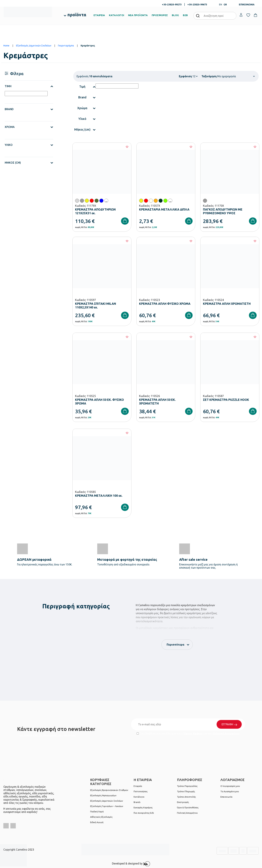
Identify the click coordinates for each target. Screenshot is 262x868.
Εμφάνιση (185, 76)
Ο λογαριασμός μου (230, 786)
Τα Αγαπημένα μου (230, 791)
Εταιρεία (138, 786)
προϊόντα (77, 15)
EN (221, 5)
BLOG (175, 15)
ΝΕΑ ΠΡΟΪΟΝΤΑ (138, 15)
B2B (185, 15)
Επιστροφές (183, 802)
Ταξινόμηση (209, 76)
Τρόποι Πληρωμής (186, 791)
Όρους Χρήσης (193, 734)
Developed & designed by (131, 864)
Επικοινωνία (226, 797)
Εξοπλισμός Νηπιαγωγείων (103, 795)
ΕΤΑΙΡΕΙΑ (99, 15)
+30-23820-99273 (172, 5)
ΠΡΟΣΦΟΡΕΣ (160, 15)
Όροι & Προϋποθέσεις (188, 807)
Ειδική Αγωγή (97, 822)
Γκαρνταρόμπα (66, 46)
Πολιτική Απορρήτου (226, 734)
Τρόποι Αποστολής (186, 797)
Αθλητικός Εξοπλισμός (101, 817)
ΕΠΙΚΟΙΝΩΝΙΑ (247, 5)
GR (225, 5)
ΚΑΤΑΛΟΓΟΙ (117, 15)
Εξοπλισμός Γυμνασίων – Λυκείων (107, 806)
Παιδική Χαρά (97, 812)
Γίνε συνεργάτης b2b (144, 813)
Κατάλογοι (139, 797)
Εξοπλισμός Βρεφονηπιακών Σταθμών (109, 790)
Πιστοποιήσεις (141, 791)
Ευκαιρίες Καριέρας (143, 807)
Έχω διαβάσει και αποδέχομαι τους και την (188, 734)
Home (6, 46)
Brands (137, 802)
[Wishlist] (127, 147)
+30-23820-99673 (197, 5)
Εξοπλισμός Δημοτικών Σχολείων (34, 46)
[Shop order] (236, 76)
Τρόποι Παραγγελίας (187, 786)
